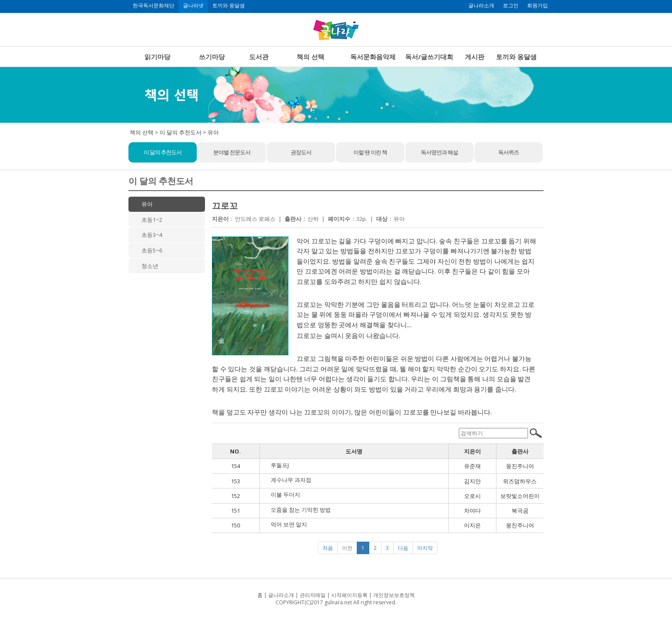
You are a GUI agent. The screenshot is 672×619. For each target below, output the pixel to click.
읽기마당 (157, 57)
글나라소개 (481, 6)
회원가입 (538, 6)
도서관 (259, 57)
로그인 (511, 6)
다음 (403, 548)
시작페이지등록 (349, 595)
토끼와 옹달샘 (229, 6)
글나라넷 (193, 6)
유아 (147, 204)
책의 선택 (310, 57)
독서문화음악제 (373, 57)
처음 (328, 548)
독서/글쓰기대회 (429, 57)
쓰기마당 (212, 57)
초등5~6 (152, 250)
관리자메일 (313, 595)
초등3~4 (152, 235)
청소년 (150, 266)
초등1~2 (152, 220)
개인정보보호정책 (394, 595)
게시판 (475, 57)
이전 (347, 548)
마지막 (425, 548)
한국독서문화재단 (154, 6)
